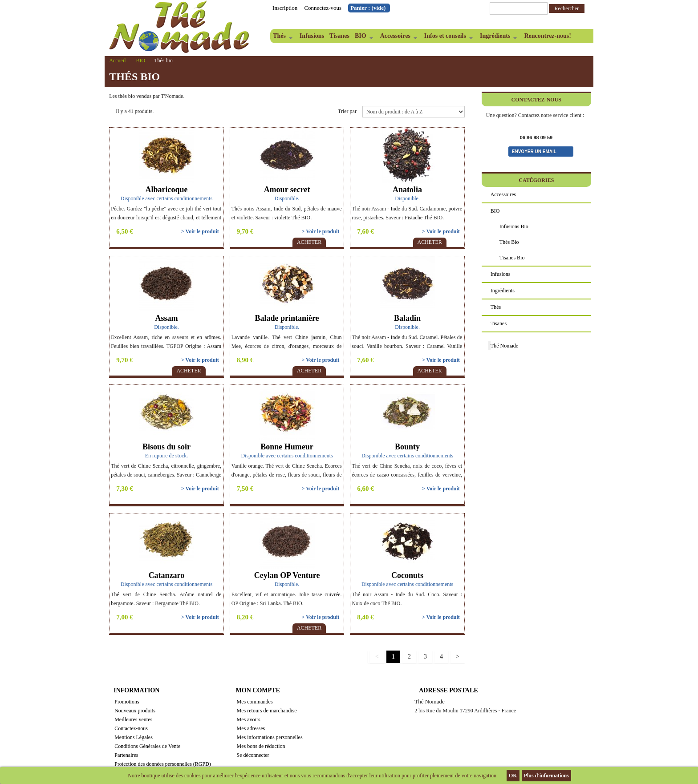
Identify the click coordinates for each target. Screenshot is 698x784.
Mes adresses (251, 728)
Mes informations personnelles (270, 737)
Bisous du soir (166, 447)
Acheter (309, 242)
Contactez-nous (131, 728)
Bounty (407, 447)
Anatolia (407, 190)
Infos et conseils (447, 38)
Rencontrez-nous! (548, 36)
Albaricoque (166, 190)
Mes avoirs (249, 719)
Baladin (407, 318)
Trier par (347, 111)
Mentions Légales (134, 737)
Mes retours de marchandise (267, 711)
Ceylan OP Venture (287, 575)
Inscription (285, 8)
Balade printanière (287, 318)
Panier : (368, 8)
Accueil (117, 61)
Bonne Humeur (287, 447)
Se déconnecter (253, 755)
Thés (281, 38)
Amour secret (287, 190)
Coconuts (407, 575)
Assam (166, 318)
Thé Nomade (504, 346)
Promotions (127, 702)
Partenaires (126, 755)
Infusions (312, 36)
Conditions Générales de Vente (147, 746)
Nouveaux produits (135, 711)
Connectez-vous (323, 8)
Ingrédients (497, 38)
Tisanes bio (512, 258)
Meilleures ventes (133, 719)
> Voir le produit (200, 231)
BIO (363, 38)
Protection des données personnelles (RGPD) (163, 764)
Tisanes (339, 36)
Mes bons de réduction (261, 746)
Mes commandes (255, 702)
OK (513, 776)
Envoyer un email (534, 152)
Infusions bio (514, 226)
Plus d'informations (546, 776)
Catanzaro (167, 575)
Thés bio (509, 242)
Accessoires (397, 38)
